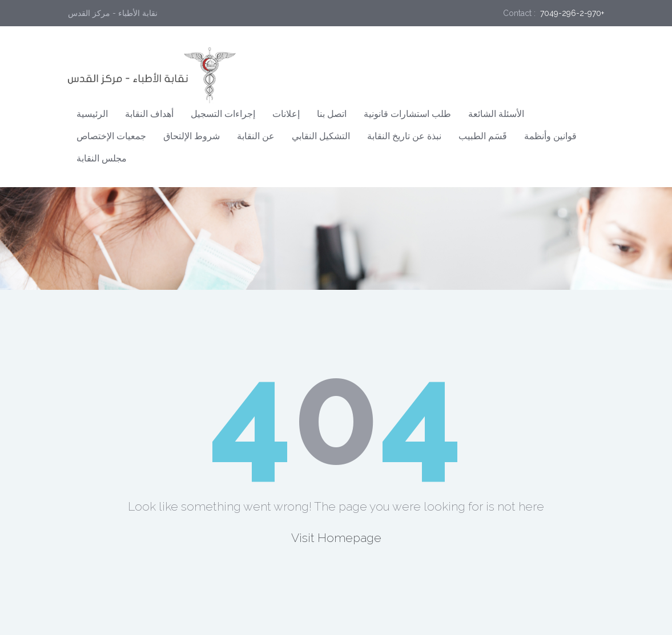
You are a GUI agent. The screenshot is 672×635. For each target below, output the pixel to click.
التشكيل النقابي (321, 136)
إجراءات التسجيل (223, 114)
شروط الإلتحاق (192, 136)
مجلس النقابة (102, 158)
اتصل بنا (332, 114)
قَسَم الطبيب (483, 136)
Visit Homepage (336, 538)
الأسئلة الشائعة (496, 114)
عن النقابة (256, 136)
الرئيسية (92, 114)
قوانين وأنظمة (550, 136)
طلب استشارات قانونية (407, 114)
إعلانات (286, 114)
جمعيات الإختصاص (111, 136)
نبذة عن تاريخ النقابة (404, 136)
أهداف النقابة (149, 114)
